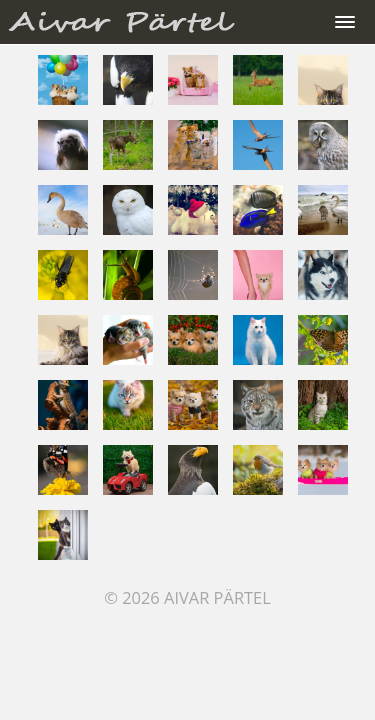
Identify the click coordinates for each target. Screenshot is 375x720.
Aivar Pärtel (217, 597)
